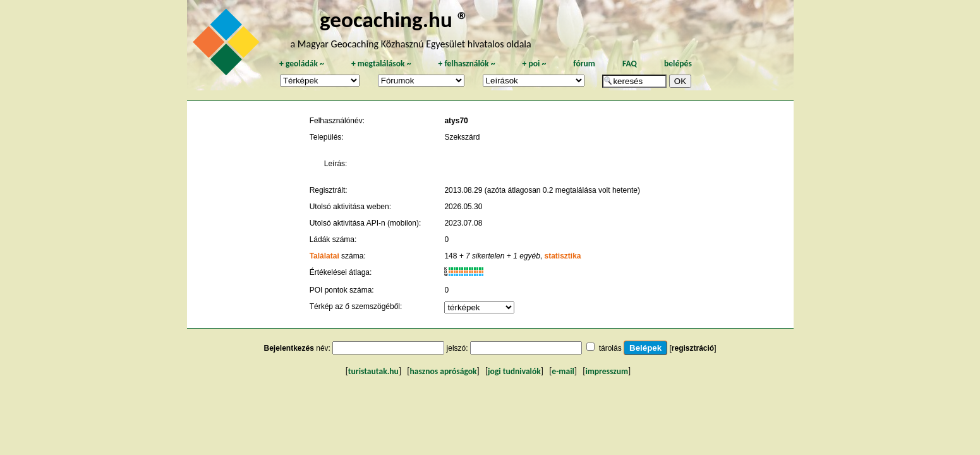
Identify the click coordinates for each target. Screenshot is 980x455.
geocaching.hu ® (394, 19)
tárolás (610, 348)
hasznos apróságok (443, 371)
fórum (584, 64)
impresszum (607, 371)
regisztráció (693, 348)
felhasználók (466, 64)
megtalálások (381, 64)
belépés (678, 64)
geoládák (302, 64)
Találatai (324, 256)
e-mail (563, 371)
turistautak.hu (373, 371)
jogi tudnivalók (514, 371)
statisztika (563, 256)
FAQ (630, 64)
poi (534, 64)
